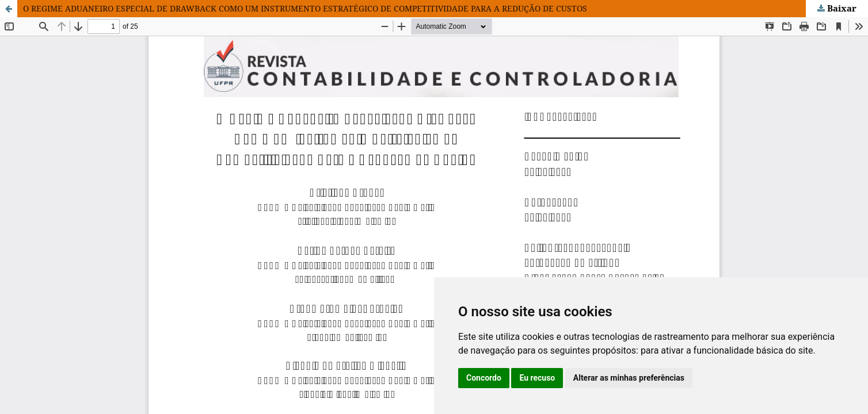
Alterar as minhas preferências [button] (629, 378)
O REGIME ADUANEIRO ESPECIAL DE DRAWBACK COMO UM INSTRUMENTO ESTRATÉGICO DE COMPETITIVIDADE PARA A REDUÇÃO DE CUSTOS (305, 8)
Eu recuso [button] (537, 378)
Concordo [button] (484, 378)
